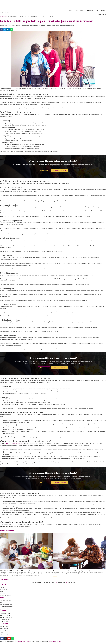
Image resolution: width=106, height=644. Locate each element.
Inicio (71, 10)
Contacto (103, 10)
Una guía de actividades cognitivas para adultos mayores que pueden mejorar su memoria (76, 571)
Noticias (6, 17)
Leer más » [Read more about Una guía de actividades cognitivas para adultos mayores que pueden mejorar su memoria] (55, 576)
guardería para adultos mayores (14, 443)
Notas (97, 10)
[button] (2, 29)
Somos (76, 10)
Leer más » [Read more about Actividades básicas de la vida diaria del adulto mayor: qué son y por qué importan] (2, 578)
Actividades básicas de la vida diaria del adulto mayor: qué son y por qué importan (21, 571)
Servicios (82, 10)
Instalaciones (90, 10)
